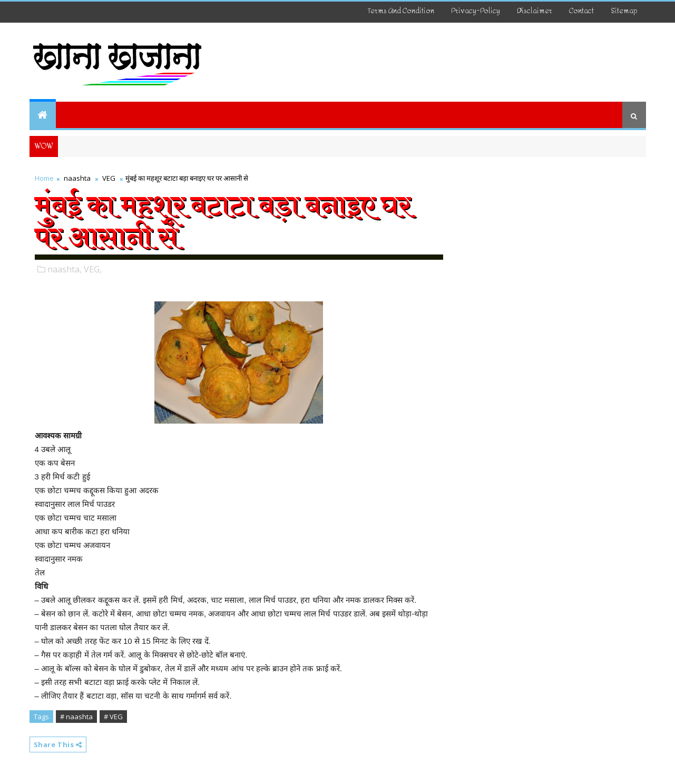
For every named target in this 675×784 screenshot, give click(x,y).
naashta (77, 178)
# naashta (76, 717)
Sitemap (624, 11)
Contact (581, 11)
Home (44, 178)
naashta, (65, 269)
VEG (109, 178)
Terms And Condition (401, 11)
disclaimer (535, 11)
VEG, (93, 269)
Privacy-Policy (476, 11)
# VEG (113, 717)
